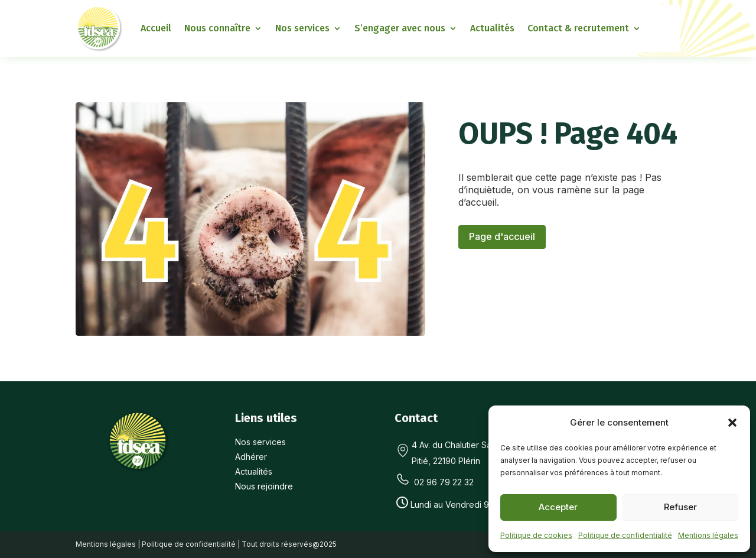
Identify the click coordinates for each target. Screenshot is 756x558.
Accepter (558, 507)
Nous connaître (217, 28)
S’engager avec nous (400, 28)
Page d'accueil (502, 236)
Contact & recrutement (578, 28)
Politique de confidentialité (625, 535)
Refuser (680, 507)
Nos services (302, 28)
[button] (732, 423)
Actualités (492, 28)
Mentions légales (708, 535)
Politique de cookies (536, 535)
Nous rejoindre (264, 486)
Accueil (156, 28)
